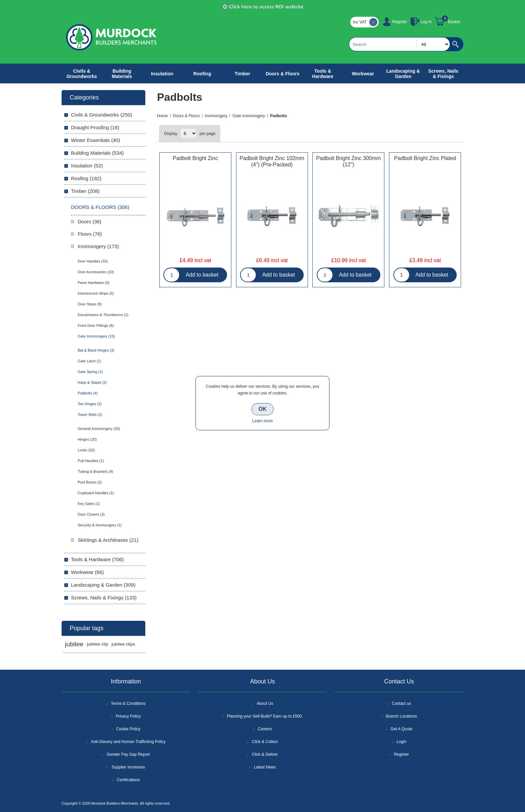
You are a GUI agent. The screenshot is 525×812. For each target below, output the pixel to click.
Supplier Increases (128, 767)
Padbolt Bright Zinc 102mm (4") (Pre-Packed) (272, 161)
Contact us (401, 704)
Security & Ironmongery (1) (100, 525)
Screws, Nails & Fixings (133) (104, 598)
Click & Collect (265, 742)
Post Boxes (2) (90, 482)
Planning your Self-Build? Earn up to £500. (265, 716)
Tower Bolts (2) (90, 415)
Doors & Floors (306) (100, 207)
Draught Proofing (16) (95, 127)
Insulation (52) (87, 166)
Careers (265, 729)
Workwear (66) (87, 572)
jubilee (74, 644)
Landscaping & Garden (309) (103, 585)
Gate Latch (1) (89, 361)
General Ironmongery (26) (99, 429)
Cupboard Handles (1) (96, 493)
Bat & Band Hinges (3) (96, 350)
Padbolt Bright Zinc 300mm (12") (348, 161)
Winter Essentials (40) (96, 140)
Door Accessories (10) (96, 272)
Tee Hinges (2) (90, 404)
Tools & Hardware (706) (97, 559)
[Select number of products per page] (189, 133)
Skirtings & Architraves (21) (108, 540)
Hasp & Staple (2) (92, 382)
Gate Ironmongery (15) (96, 336)
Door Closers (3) (91, 514)
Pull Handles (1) (91, 461)
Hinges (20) (87, 439)
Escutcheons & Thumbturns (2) (103, 315)
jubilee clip (97, 644)
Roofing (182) (86, 178)
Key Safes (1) (89, 504)
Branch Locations (402, 716)
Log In (426, 22)
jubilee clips (123, 644)
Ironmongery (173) (98, 246)
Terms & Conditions (128, 704)
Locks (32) (86, 450)
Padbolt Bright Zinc (195, 158)
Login (401, 742)
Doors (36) (90, 222)
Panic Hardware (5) (94, 283)
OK (262, 409)
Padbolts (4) (88, 393)
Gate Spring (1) (90, 372)
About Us (265, 704)
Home (162, 116)
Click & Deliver (265, 754)
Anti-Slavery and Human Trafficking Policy (128, 742)
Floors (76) (90, 234)
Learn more (262, 421)
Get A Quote (401, 729)
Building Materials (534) (97, 153)
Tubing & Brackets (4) (95, 471)
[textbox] (399, 44)
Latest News (265, 767)
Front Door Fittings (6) (96, 325)
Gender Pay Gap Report (128, 754)
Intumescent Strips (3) (96, 293)
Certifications (128, 780)
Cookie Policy (128, 729)
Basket (454, 22)
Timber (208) (85, 191)
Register (400, 22)
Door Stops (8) (90, 304)
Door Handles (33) (93, 261)
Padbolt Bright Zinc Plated (425, 158)
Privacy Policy (128, 716)
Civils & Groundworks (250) (102, 115)
